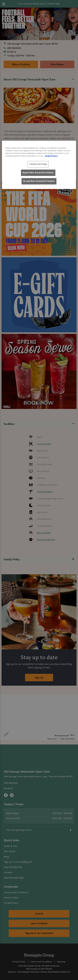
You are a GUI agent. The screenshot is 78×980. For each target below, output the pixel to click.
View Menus (57, 64)
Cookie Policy (11, 903)
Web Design (32, 969)
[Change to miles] (65, 735)
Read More (9, 166)
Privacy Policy (11, 898)
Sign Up (39, 678)
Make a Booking (21, 64)
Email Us (8, 788)
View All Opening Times (19, 830)
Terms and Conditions (16, 892)
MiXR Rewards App (14, 878)
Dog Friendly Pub (13, 867)
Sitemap (61, 962)
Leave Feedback (39, 923)
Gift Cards (10, 851)
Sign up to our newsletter (39, 933)
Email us (12, 52)
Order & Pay (10, 846)
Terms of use (52, 739)
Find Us (39, 914)
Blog (6, 857)
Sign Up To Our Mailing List (18, 862)
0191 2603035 (14, 48)
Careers (8, 872)
